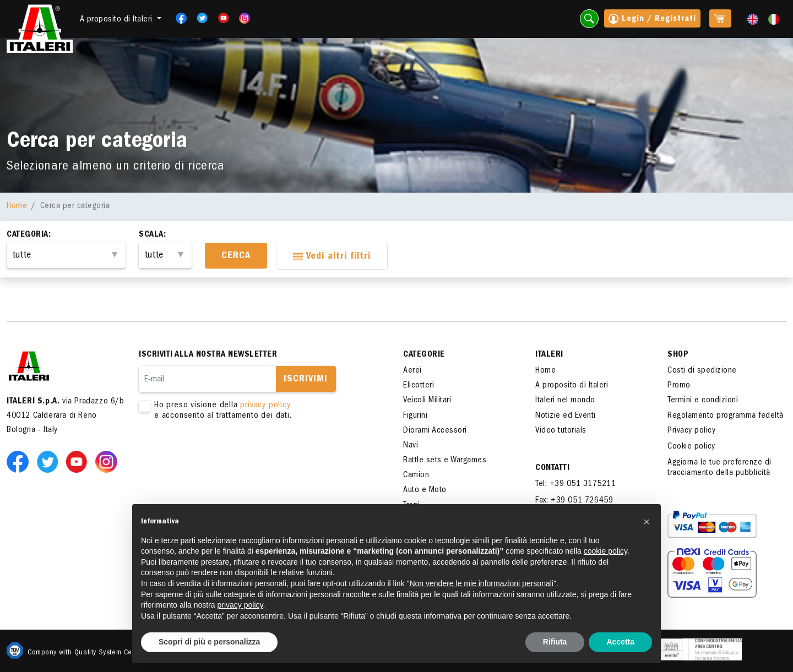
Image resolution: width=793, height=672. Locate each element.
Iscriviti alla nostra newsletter (208, 355)
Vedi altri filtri (332, 257)
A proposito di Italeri (572, 386)
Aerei (412, 371)
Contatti (552, 468)
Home (17, 206)
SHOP (678, 355)
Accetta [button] (620, 642)
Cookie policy (691, 447)
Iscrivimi (306, 380)
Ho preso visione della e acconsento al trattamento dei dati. (254, 411)
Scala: (152, 235)
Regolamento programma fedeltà (726, 416)
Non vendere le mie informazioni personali (481, 583)
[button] (647, 522)
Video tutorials (561, 431)
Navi (411, 446)
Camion (416, 476)
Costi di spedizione (702, 371)
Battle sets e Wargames (445, 461)
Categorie (424, 355)
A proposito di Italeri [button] (118, 20)
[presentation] (222, 456)
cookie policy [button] (605, 551)
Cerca (236, 256)
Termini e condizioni (703, 401)
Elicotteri (419, 386)
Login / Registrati (652, 20)
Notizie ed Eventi (566, 416)
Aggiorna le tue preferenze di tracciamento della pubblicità (719, 468)
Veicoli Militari (427, 401)
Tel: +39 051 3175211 (575, 484)
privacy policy (265, 406)
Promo (679, 386)
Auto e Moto (425, 490)
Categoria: (29, 235)
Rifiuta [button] (555, 642)
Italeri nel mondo (565, 401)
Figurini (415, 416)
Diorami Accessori (435, 431)
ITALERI (549, 355)
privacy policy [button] (240, 605)
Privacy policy (691, 431)
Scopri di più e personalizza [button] (209, 642)
